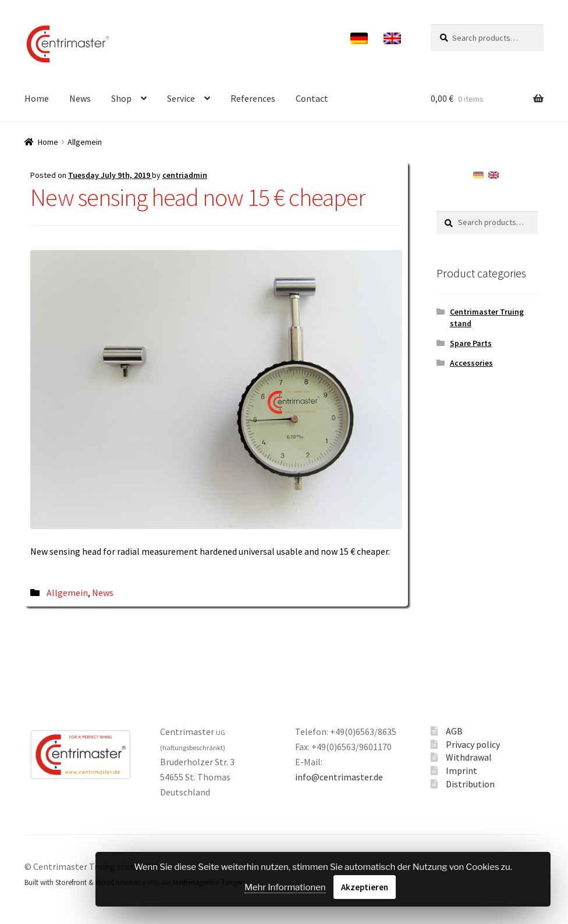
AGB (454, 731)
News (80, 98)
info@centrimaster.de (339, 777)
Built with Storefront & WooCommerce (85, 882)
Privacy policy (473, 744)
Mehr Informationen (285, 887)
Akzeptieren (365, 887)
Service (181, 98)
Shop (121, 98)
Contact (312, 98)
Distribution (470, 784)
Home (37, 98)
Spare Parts (471, 343)
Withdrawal (469, 757)
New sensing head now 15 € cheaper (198, 197)
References (253, 98)
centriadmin (185, 175)
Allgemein (67, 593)
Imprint (461, 770)
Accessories (471, 363)
